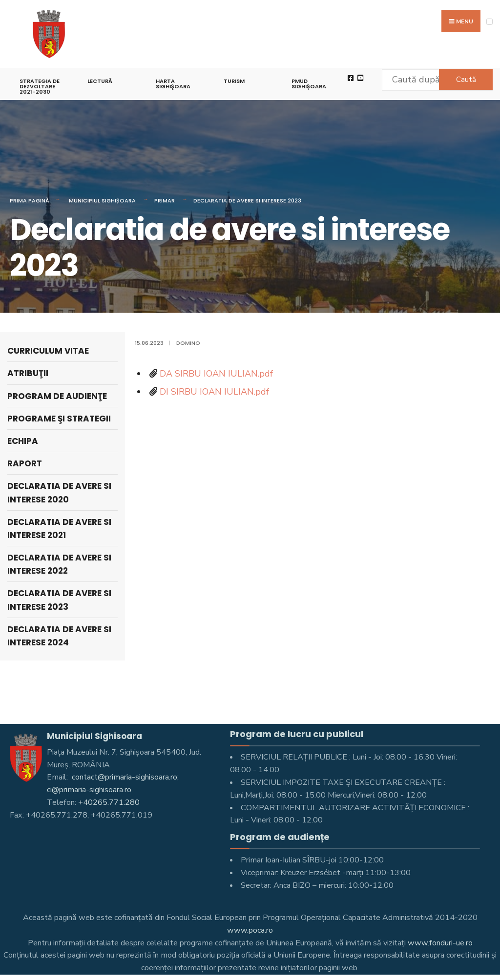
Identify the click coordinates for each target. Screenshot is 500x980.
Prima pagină (30, 200)
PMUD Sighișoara (309, 84)
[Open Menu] (490, 22)
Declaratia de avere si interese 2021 (59, 529)
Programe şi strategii (59, 419)
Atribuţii (28, 373)
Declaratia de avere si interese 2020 (59, 492)
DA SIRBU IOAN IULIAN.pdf (216, 374)
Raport (25, 463)
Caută (466, 80)
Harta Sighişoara (173, 84)
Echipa (23, 441)
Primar (165, 200)
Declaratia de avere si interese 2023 (247, 200)
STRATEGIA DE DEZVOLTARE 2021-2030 (40, 86)
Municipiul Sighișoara (102, 200)
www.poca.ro (250, 930)
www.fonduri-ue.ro (440, 943)
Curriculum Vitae (48, 351)
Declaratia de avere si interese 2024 (59, 636)
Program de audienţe (57, 396)
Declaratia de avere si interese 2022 (59, 564)
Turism (234, 81)
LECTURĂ (100, 81)
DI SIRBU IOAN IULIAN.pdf (214, 392)
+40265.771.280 (109, 802)
